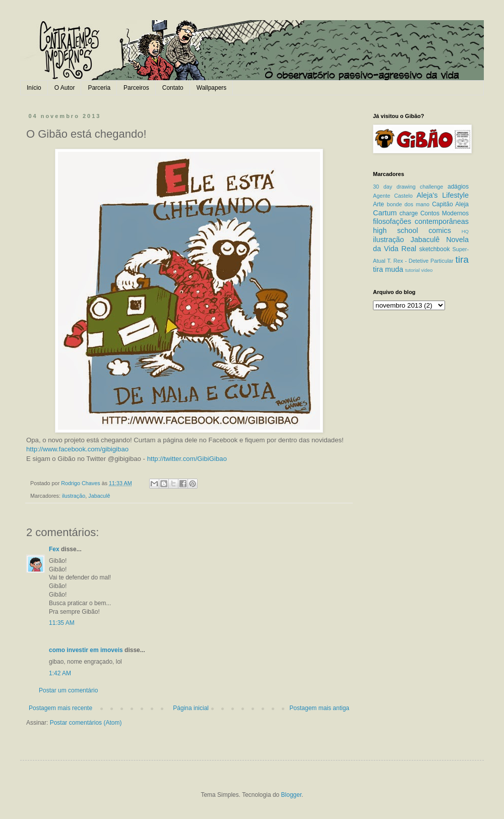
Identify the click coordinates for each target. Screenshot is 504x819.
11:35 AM (62, 623)
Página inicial (191, 708)
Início (34, 88)
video (427, 270)
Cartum (385, 213)
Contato (173, 88)
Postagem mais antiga (319, 708)
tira (462, 259)
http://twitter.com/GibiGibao (187, 459)
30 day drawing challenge (408, 187)
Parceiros (136, 88)
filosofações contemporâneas (421, 221)
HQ (465, 231)
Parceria (99, 88)
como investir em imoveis (86, 650)
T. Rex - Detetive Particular (420, 261)
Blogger (292, 795)
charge (409, 213)
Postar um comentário (68, 690)
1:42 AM (60, 673)
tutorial (413, 270)
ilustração (74, 496)
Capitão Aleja (450, 204)
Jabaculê (99, 496)
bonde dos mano (408, 204)
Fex (54, 549)
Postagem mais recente (60, 708)
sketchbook (435, 249)
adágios (458, 187)
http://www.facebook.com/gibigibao (77, 449)
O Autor (65, 88)
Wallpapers (212, 88)
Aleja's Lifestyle (443, 195)
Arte (379, 204)
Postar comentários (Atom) (86, 723)
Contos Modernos (445, 213)
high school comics (412, 230)
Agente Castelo (393, 196)
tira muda (388, 269)
